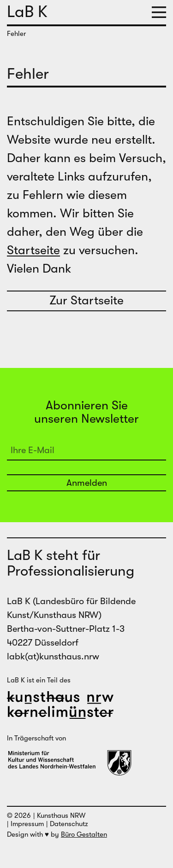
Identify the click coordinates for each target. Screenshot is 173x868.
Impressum (27, 824)
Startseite (33, 250)
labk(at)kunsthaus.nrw (53, 656)
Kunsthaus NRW (61, 816)
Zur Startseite (86, 300)
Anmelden (87, 483)
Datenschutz (69, 824)
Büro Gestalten (84, 834)
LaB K (27, 12)
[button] (159, 12)
